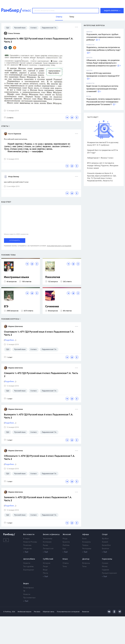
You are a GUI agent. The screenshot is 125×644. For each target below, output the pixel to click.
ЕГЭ (6, 307)
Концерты (87, 542)
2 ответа (9, 118)
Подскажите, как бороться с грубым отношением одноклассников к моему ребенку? (103, 37)
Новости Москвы (30, 542)
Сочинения (52, 307)
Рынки (46, 545)
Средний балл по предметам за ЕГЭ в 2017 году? (102, 151)
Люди (45, 567)
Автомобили (29, 559)
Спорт (105, 535)
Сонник (105, 563)
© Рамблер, (7, 612)
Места (45, 573)
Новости (27, 563)
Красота (66, 542)
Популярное (28, 588)
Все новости (29, 535)
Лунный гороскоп (109, 573)
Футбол (105, 539)
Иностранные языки (16, 277)
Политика (27, 545)
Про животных (29, 598)
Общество (28, 549)
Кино (84, 539)
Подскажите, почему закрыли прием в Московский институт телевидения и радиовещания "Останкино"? (103, 102)
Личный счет (48, 549)
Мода (65, 539)
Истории (47, 563)
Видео (26, 584)
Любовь (66, 545)
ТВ (24, 591)
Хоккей (105, 542)
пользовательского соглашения (59, 246)
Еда (64, 549)
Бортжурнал (29, 570)
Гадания (105, 570)
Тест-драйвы (28, 567)
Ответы (66, 563)
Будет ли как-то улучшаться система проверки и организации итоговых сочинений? (102, 89)
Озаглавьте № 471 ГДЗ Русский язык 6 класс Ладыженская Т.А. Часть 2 (39, 333)
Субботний (48, 559)
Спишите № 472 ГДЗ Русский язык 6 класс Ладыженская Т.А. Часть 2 (41, 375)
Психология (53, 277)
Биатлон (105, 549)
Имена (105, 567)
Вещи (45, 570)
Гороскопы (107, 559)
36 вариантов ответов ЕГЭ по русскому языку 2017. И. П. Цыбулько (103, 144)
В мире (26, 539)
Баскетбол (106, 545)
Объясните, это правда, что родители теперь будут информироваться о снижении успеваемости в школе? (103, 63)
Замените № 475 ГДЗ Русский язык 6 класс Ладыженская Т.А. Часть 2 (38, 499)
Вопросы (86, 563)
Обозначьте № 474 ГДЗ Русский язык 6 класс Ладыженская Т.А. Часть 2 (39, 458)
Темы (65, 567)
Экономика (48, 539)
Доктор (86, 559)
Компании (47, 542)
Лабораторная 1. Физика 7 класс (100, 158)
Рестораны (87, 549)
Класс (65, 559)
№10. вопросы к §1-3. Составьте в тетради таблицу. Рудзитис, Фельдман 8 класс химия (103, 166)
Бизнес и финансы (51, 535)
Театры (85, 545)
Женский (67, 535)
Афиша (86, 535)
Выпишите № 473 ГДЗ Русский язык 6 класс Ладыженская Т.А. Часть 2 (39, 416)
